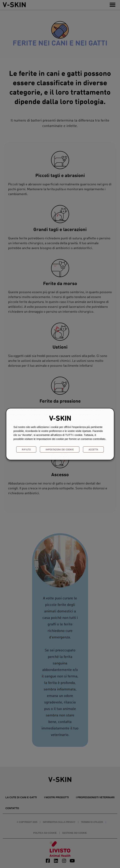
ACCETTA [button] (93, 449)
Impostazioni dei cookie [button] (60, 449)
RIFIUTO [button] (26, 449)
